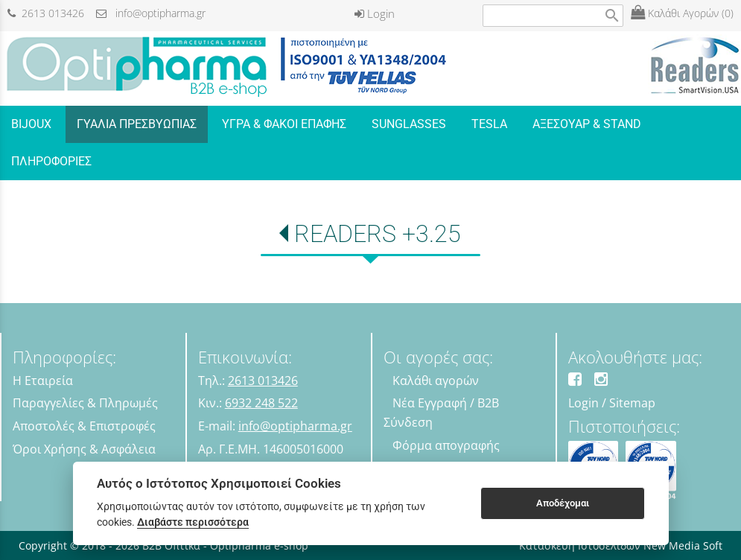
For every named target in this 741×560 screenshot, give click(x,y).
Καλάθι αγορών (436, 381)
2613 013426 (46, 13)
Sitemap (632, 403)
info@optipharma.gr (151, 13)
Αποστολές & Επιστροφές (84, 426)
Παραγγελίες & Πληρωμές (85, 403)
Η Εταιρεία (43, 381)
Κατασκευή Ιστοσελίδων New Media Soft (621, 545)
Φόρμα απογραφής (446, 445)
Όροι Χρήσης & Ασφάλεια (84, 449)
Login (375, 13)
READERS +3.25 (378, 234)
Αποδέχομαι (563, 503)
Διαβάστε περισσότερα (193, 522)
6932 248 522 (261, 403)
